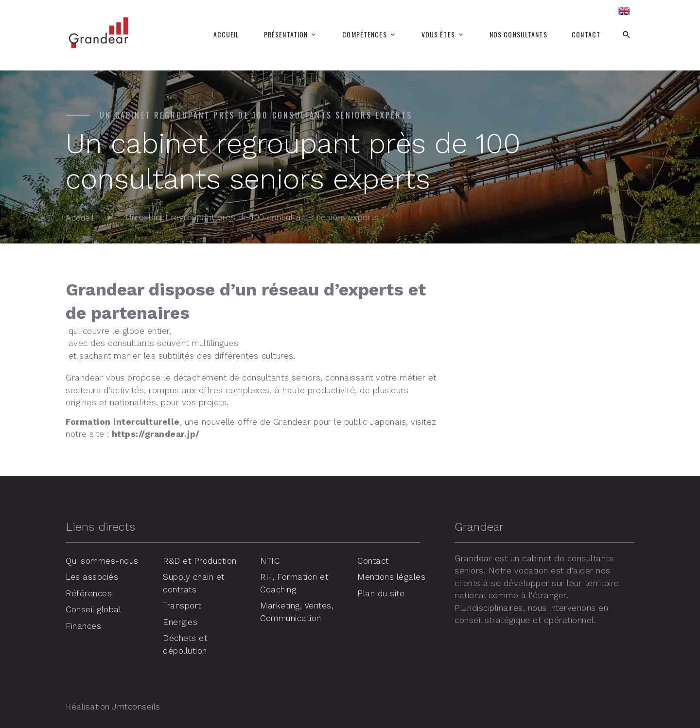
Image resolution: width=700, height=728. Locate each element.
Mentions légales (391, 577)
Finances (83, 626)
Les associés (92, 577)
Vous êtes (438, 35)
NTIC (270, 561)
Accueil (227, 35)
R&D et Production (200, 561)
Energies (180, 622)
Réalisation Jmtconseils (113, 707)
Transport (182, 606)
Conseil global (93, 609)
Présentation (286, 35)
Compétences (364, 35)
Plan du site (381, 593)
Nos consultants (518, 35)
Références (89, 593)
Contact (586, 35)
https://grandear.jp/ (156, 434)
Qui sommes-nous (102, 561)
